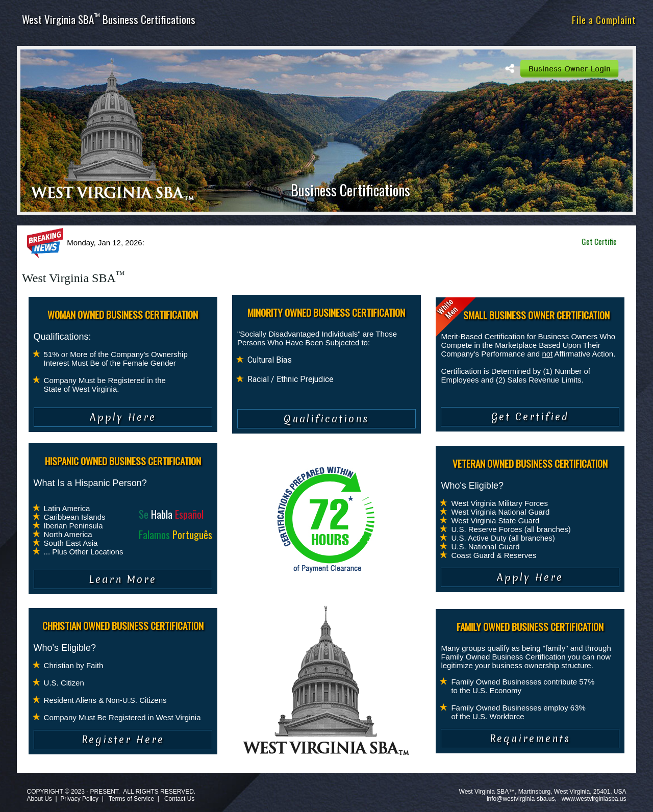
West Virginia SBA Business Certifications (109, 19)
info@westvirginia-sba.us (521, 799)
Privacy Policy (79, 799)
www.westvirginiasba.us (594, 799)
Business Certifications (350, 190)
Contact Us (179, 799)
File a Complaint (604, 19)
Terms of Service (131, 799)
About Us (39, 799)
